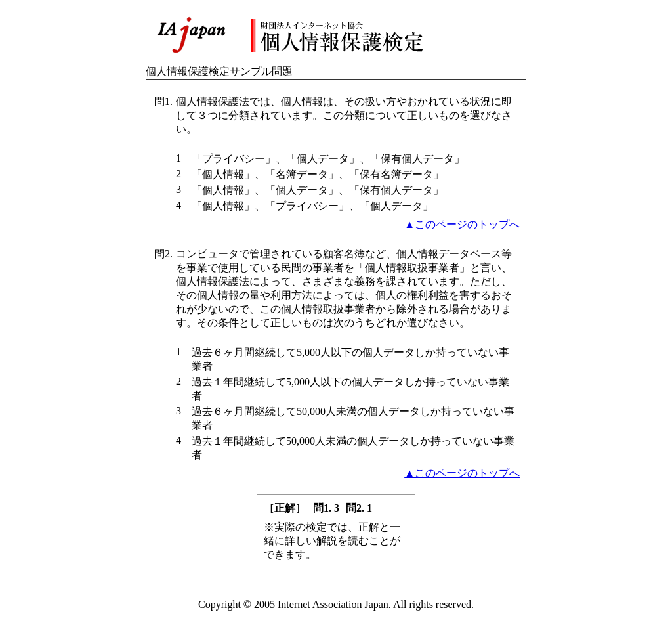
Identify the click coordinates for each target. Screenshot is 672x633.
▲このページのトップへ (462, 224)
